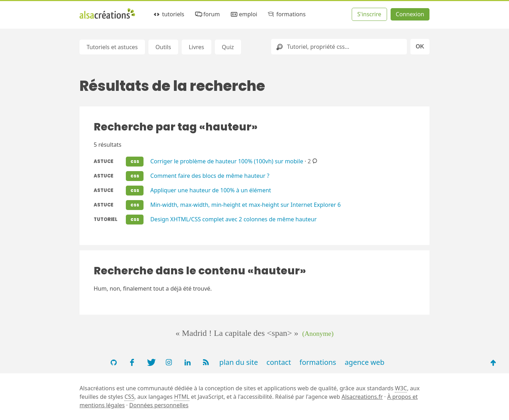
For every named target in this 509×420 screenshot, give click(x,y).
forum (207, 14)
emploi (243, 14)
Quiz (228, 47)
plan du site (238, 362)
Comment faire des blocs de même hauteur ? (210, 175)
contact (279, 362)
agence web (365, 362)
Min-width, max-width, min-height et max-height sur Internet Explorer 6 (245, 204)
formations (286, 14)
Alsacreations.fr (362, 397)
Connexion (410, 14)
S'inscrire (369, 14)
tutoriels (168, 14)
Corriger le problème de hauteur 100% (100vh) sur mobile (227, 161)
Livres (197, 47)
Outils (163, 47)
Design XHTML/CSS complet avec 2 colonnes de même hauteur (233, 219)
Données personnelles (159, 405)
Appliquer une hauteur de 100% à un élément (211, 190)
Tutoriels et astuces (112, 47)
